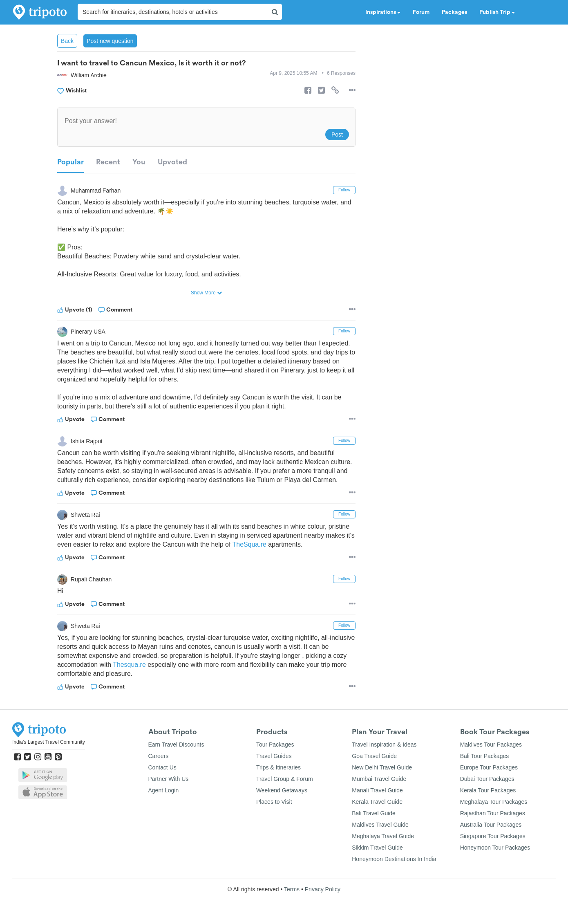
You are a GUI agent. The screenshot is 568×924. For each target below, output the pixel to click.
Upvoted (172, 162)
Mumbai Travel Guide (379, 779)
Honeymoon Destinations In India (394, 859)
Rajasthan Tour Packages (493, 813)
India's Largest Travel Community (49, 742)
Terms (292, 889)
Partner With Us (169, 779)
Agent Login (164, 790)
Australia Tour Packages (491, 825)
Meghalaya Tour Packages (494, 802)
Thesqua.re (145, 665)
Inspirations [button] (383, 12)
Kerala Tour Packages (488, 790)
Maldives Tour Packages (491, 745)
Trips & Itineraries (278, 767)
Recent (108, 162)
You (139, 162)
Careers (159, 756)
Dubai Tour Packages (487, 779)
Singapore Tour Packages (493, 836)
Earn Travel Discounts (176, 745)
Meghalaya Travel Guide (383, 836)
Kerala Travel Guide (377, 802)
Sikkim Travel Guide (377, 848)
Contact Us (162, 767)
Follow (344, 190)
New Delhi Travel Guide (382, 767)
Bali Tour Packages (485, 756)
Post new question (110, 41)
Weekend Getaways (282, 790)
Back (67, 41)
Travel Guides (274, 756)
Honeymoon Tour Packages (495, 848)
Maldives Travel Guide (380, 825)
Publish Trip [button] (497, 12)
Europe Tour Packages (489, 767)
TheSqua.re (260, 544)
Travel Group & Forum (285, 779)
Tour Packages (275, 745)
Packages (454, 12)
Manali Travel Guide (377, 790)
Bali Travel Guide (374, 813)
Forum (421, 12)
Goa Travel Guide (374, 756)
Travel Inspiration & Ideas (384, 745)
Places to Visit (274, 802)
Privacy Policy (323, 889)
